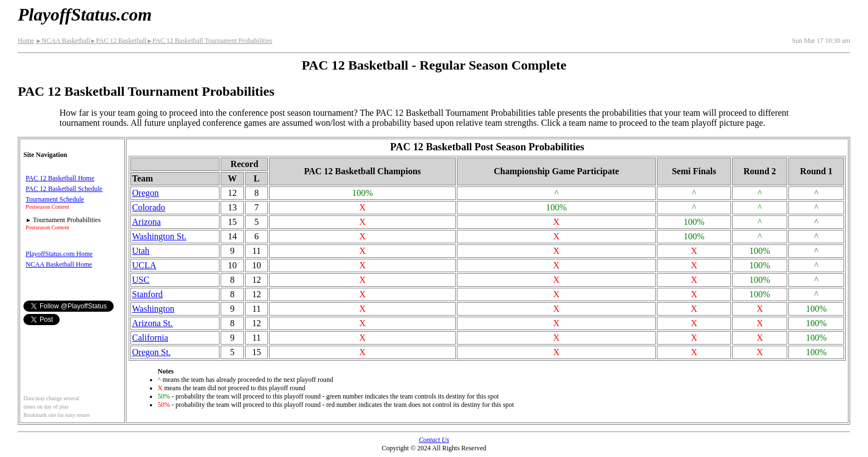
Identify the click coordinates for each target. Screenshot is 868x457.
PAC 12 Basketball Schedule (64, 189)
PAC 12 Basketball (118, 41)
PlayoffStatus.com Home (59, 254)
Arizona (147, 222)
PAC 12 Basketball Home (60, 178)
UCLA (144, 265)
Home (26, 41)
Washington (153, 309)
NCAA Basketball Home (59, 264)
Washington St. (159, 236)
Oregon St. (151, 352)
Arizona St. (152, 323)
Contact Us (434, 440)
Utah (141, 251)
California (150, 338)
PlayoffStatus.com (85, 14)
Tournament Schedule (55, 199)
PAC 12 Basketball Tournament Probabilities (209, 41)
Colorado (149, 207)
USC (141, 280)
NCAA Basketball (63, 41)
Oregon (145, 193)
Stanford (147, 294)
